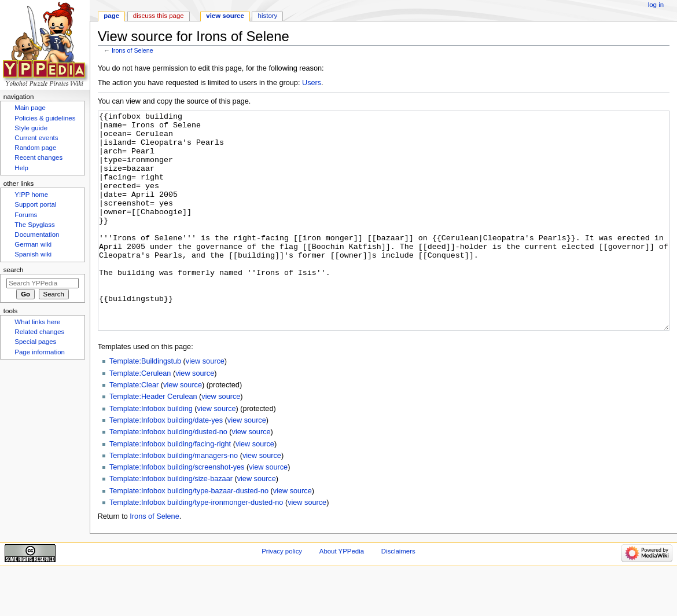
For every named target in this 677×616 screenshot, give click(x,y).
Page (111, 16)
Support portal (35, 204)
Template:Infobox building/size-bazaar (171, 522)
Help (21, 168)
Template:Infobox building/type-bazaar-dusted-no (189, 534)
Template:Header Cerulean (153, 440)
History (268, 16)
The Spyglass (34, 225)
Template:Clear (134, 428)
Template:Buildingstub (145, 405)
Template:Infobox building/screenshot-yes (177, 511)
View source (225, 16)
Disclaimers (398, 595)
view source (205, 405)
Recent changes (38, 157)
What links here (37, 322)
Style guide (31, 128)
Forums (26, 215)
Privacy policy (282, 595)
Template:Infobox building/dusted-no (168, 475)
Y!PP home (31, 195)
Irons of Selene (133, 50)
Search (14, 270)
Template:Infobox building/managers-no (174, 499)
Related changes (39, 332)
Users (312, 83)
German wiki (33, 244)
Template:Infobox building (151, 452)
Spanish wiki (33, 254)
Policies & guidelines (45, 118)
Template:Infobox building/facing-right (170, 487)
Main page (30, 108)
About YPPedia (342, 595)
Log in (656, 5)
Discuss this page (159, 16)
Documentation (37, 234)
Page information (40, 352)
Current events (36, 138)
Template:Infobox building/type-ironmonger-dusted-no (196, 546)
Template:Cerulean (140, 417)
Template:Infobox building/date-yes (166, 464)
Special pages (35, 342)
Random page (35, 148)
